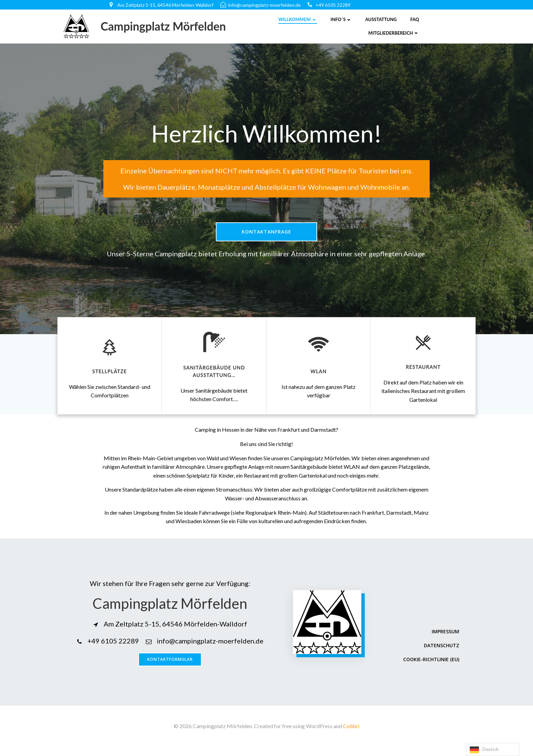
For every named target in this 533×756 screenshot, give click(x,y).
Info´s (341, 19)
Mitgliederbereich (394, 33)
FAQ (415, 19)
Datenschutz (441, 654)
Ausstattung (381, 19)
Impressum (445, 640)
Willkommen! (298, 19)
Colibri (351, 736)
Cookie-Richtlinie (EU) (431, 668)
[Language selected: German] (493, 749)
